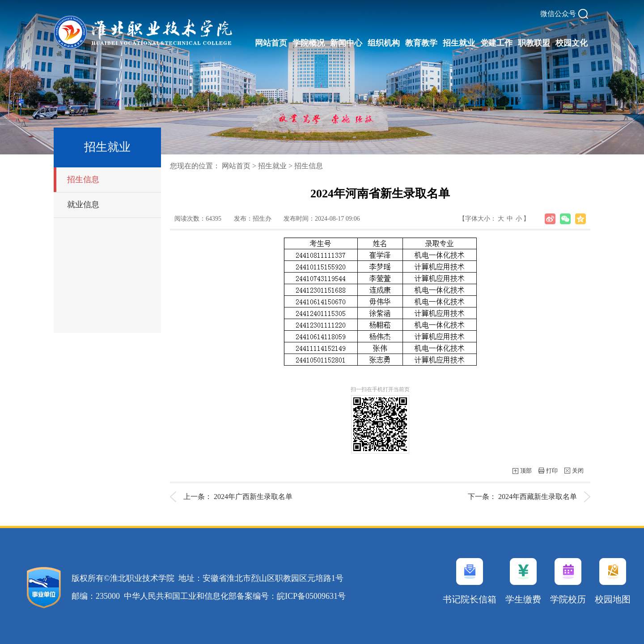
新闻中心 (346, 43)
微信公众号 (558, 14)
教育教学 (421, 43)
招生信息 (83, 179)
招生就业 (459, 43)
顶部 (526, 471)
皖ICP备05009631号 (311, 596)
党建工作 (496, 43)
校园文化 (572, 43)
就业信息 (83, 205)
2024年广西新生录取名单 (253, 497)
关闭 (578, 471)
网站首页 (271, 43)
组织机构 (384, 43)
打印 (552, 471)
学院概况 (309, 43)
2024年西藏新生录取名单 (538, 497)
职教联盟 (534, 43)
